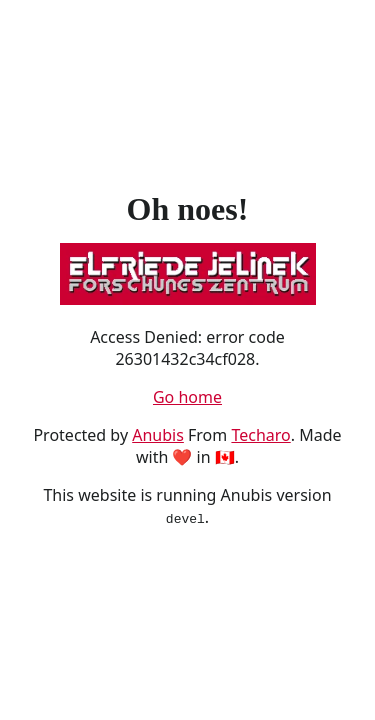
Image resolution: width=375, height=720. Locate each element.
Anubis (158, 435)
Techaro (260, 435)
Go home (187, 397)
